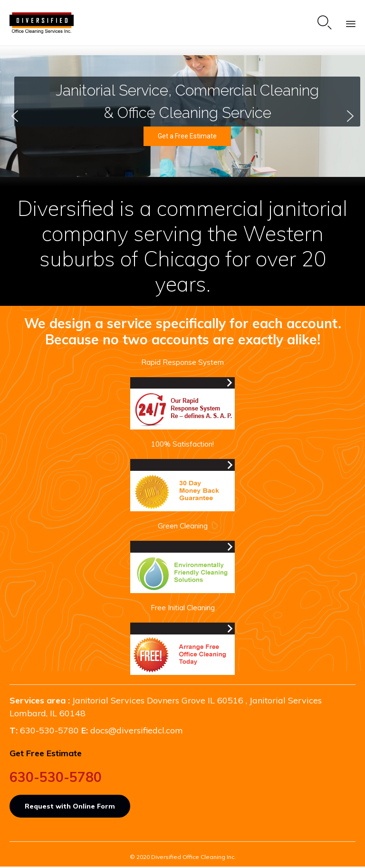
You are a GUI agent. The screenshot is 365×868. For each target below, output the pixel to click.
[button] (15, 116)
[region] (182, 116)
